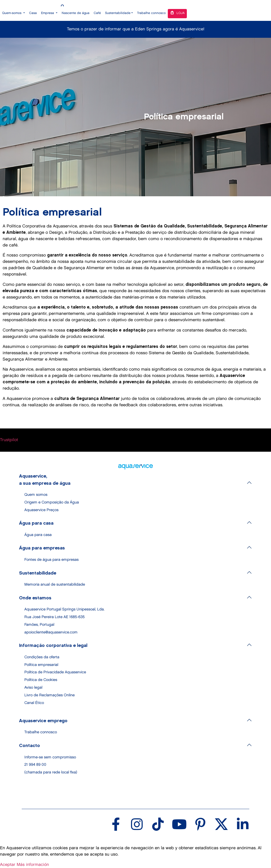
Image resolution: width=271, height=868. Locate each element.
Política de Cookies (41, 680)
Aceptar (8, 865)
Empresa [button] (48, 13)
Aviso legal (33, 687)
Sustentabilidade (38, 573)
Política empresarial (41, 665)
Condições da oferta (42, 657)
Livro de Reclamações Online (49, 695)
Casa (33, 13)
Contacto (30, 746)
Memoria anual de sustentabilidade (55, 584)
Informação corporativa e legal (53, 646)
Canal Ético (34, 703)
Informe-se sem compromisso (50, 757)
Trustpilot (9, 440)
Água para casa (36, 523)
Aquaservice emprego (43, 721)
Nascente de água (76, 13)
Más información (33, 865)
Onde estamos (35, 598)
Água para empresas (42, 548)
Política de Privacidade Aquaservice (55, 672)
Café (97, 13)
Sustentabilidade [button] (118, 13)
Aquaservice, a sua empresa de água (45, 480)
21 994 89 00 (35, 765)
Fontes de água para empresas (51, 560)
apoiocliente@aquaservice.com (51, 632)
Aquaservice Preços (41, 510)
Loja (177, 13)
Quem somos (36, 495)
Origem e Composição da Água (52, 502)
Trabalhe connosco (151, 13)
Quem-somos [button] (12, 13)
